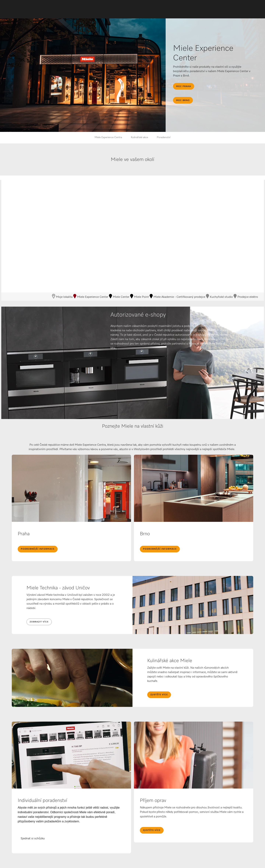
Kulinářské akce (139, 137)
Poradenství (164, 137)
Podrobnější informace (38, 549)
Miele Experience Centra (108, 137)
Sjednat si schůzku (33, 839)
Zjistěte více (159, 695)
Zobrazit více (39, 622)
